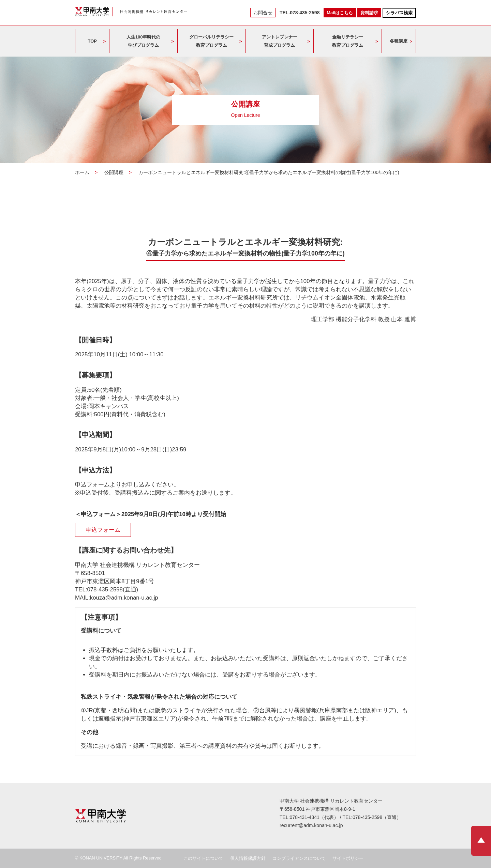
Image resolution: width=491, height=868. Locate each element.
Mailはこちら (340, 13)
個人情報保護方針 (248, 858)
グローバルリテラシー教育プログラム (211, 41)
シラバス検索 (399, 13)
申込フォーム (103, 530)
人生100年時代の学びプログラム (143, 41)
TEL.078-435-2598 (300, 13)
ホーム (82, 172)
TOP (92, 41)
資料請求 (369, 13)
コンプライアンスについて (299, 858)
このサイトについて (203, 858)
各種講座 (399, 41)
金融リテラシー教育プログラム (348, 41)
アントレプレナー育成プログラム (280, 41)
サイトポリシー (348, 858)
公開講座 (114, 172)
